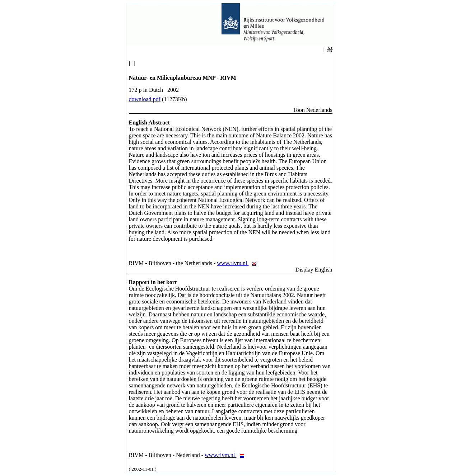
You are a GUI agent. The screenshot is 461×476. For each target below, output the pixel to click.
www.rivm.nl (239, 263)
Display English (314, 270)
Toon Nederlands (313, 110)
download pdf (145, 99)
